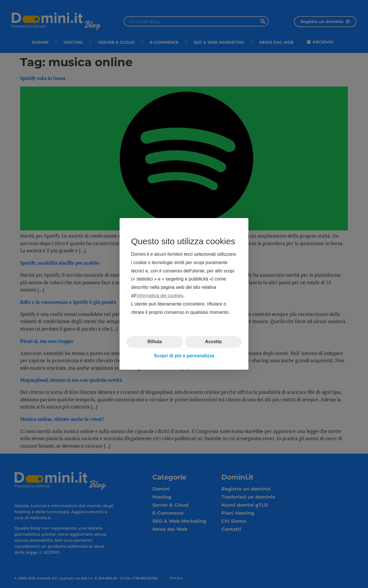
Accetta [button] (213, 342)
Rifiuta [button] (155, 342)
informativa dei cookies (160, 296)
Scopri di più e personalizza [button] (184, 356)
